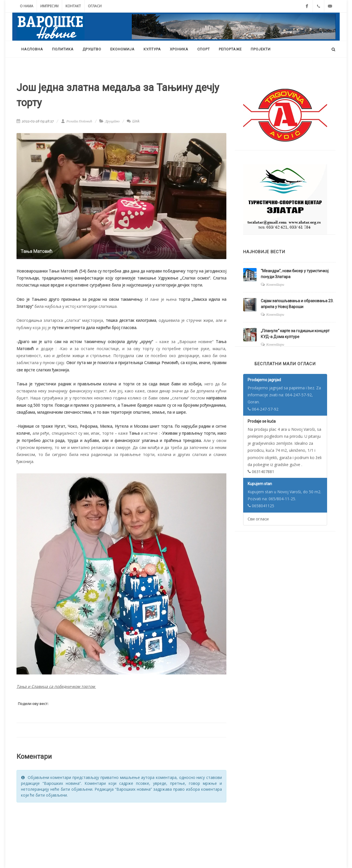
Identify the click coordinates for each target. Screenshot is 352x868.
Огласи (95, 6)
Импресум (49, 6)
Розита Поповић (77, 121)
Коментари (275, 284)
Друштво (112, 121)
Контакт (73, 6)
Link (133, 121)
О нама (27, 6)
